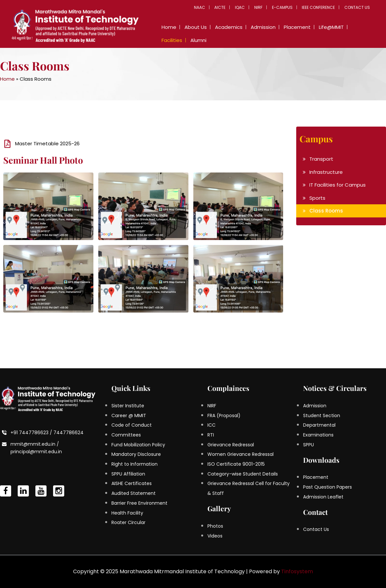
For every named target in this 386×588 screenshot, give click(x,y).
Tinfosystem (297, 571)
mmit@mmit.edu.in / (35, 444)
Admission (257, 27)
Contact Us (358, 7)
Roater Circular (128, 522)
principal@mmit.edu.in (36, 452)
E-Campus (285, 7)
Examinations (318, 435)
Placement (290, 27)
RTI (211, 435)
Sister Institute (128, 406)
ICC (212, 425)
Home (168, 27)
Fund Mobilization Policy (138, 445)
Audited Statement (134, 493)
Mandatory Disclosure (136, 454)
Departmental (319, 425)
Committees (126, 435)
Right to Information (135, 464)
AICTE (227, 7)
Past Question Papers (328, 487)
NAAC (207, 7)
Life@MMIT (322, 27)
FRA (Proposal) (224, 416)
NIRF (263, 7)
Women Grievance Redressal (241, 454)
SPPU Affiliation (128, 474)
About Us (193, 27)
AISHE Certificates (132, 483)
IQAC (245, 7)
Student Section (322, 416)
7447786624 (68, 433)
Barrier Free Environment (139, 503)
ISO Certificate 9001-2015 (236, 464)
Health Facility (127, 513)
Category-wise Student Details (243, 474)
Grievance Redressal (231, 445)
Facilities (351, 27)
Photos (215, 526)
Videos (215, 536)
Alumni (169, 40)
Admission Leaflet (323, 497)
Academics (224, 27)
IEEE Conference (320, 7)
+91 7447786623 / (32, 433)
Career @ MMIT (129, 416)
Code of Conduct (132, 425)
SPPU (309, 445)
